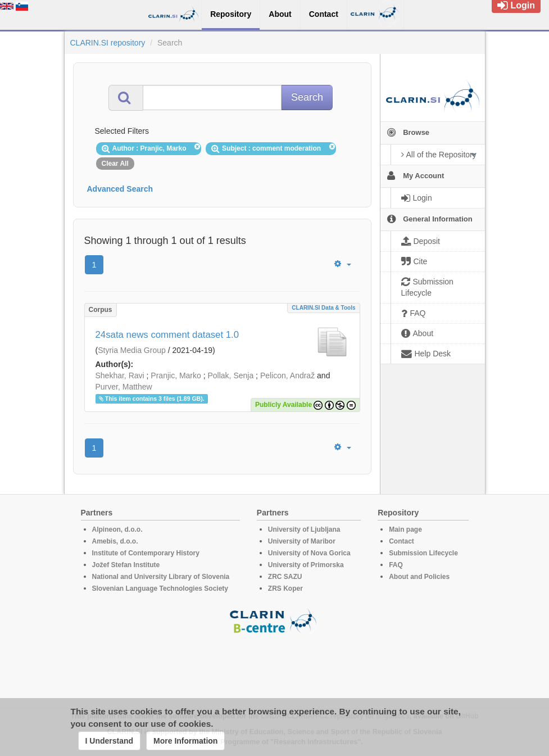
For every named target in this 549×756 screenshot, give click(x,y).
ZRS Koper (285, 588)
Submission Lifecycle (423, 553)
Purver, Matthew (124, 387)
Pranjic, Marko (176, 375)
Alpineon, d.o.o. (117, 529)
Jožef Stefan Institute (126, 565)
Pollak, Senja (230, 375)
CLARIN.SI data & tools (323, 308)
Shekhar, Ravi (120, 375)
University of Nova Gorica (309, 553)
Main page (405, 529)
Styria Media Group (132, 350)
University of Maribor (302, 541)
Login (516, 5)
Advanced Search (120, 189)
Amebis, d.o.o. (115, 541)
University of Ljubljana (304, 529)
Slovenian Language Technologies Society (160, 588)
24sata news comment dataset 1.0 (167, 335)
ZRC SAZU (285, 577)
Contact (401, 541)
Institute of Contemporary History (146, 553)
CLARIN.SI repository (108, 43)
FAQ (396, 565)
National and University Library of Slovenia (161, 577)
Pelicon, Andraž (287, 375)
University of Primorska (306, 565)
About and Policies (419, 577)
